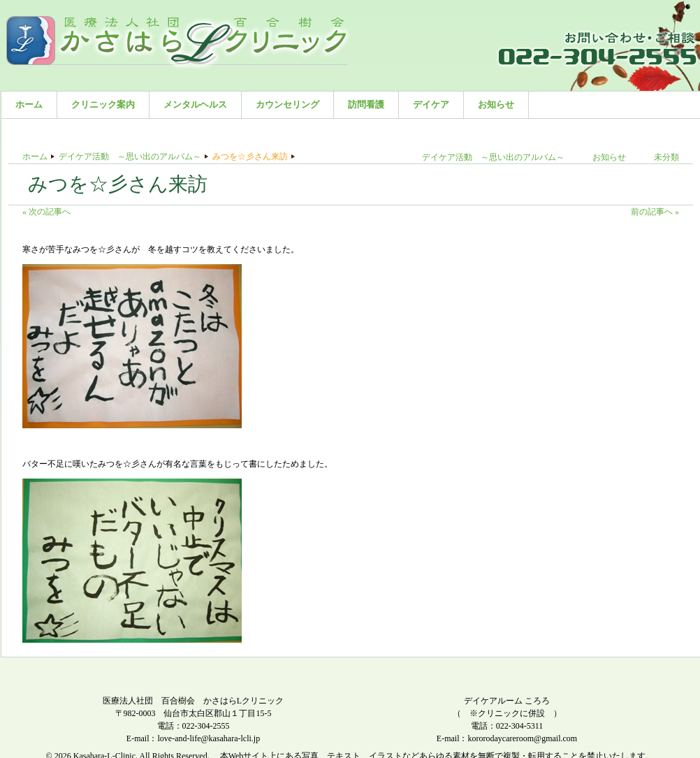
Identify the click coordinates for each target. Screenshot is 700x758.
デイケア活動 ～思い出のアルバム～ (130, 156)
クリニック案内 (103, 104)
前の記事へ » (655, 212)
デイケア (431, 104)
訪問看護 (366, 104)
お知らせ (496, 104)
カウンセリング (287, 104)
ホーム (29, 104)
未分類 (666, 157)
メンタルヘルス (195, 104)
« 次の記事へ (46, 212)
